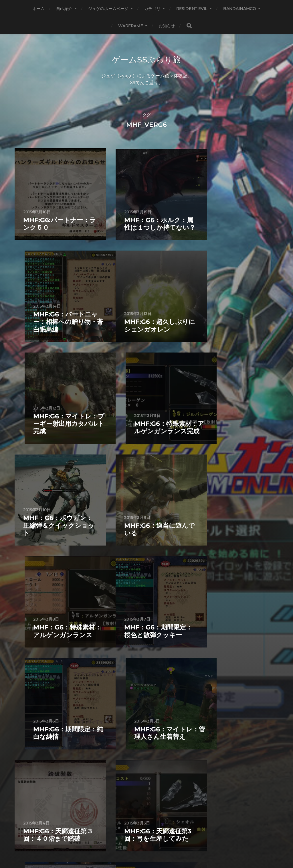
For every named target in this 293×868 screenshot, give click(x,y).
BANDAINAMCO (240, 9)
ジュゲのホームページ (108, 9)
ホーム (39, 9)
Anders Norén (158, 843)
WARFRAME (131, 26)
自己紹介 (64, 9)
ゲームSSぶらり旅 (146, 60)
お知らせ (167, 26)
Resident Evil (192, 9)
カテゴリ (152, 9)
